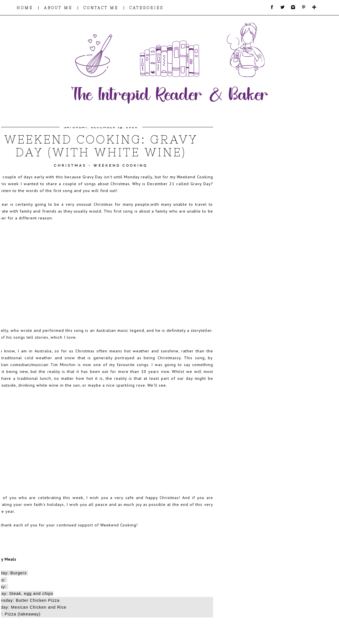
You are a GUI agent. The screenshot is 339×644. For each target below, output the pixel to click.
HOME (25, 8)
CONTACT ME (101, 8)
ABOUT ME (58, 8)
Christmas (70, 165)
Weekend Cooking (121, 165)
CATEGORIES (146, 8)
